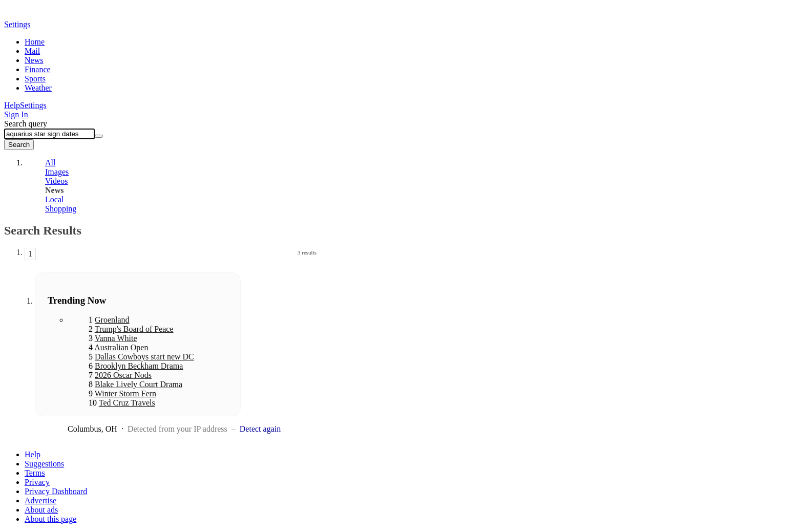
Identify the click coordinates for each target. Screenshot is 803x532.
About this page (50, 519)
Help (12, 105)
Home (35, 42)
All (50, 163)
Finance (38, 69)
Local (54, 199)
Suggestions (44, 464)
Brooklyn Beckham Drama (139, 366)
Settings (33, 105)
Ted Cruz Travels (127, 403)
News (34, 60)
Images (57, 172)
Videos (56, 181)
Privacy (37, 482)
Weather (38, 88)
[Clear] (99, 136)
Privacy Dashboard (56, 491)
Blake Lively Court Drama (139, 384)
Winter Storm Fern (125, 393)
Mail (32, 51)
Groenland (112, 320)
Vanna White (116, 338)
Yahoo (63, 14)
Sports (35, 79)
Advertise (40, 501)
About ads (41, 510)
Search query (26, 124)
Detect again (260, 429)
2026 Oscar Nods (123, 375)
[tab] (171, 163)
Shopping (61, 209)
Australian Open (121, 347)
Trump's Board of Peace (134, 329)
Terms (35, 473)
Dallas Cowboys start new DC (144, 357)
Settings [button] (17, 24)
